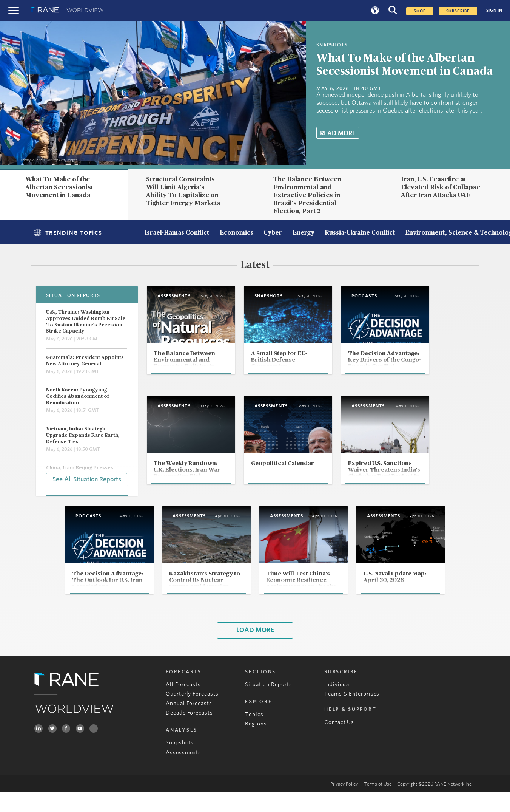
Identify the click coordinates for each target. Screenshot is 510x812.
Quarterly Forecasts (192, 714)
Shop (420, 11)
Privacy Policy (344, 804)
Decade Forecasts (189, 732)
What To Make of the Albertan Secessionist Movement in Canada (59, 187)
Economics (237, 233)
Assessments (183, 772)
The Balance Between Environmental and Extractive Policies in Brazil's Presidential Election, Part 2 (307, 195)
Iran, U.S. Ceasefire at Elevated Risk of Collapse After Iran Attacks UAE (441, 187)
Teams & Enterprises (352, 714)
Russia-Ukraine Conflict (360, 233)
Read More (338, 133)
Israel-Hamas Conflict (177, 233)
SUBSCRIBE (458, 11)
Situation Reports (269, 704)
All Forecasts (183, 704)
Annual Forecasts (189, 723)
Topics (254, 734)
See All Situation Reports (87, 479)
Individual (338, 704)
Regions (256, 743)
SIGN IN (494, 10)
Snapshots (180, 763)
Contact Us (339, 742)
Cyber (273, 233)
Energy (304, 233)
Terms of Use (378, 804)
